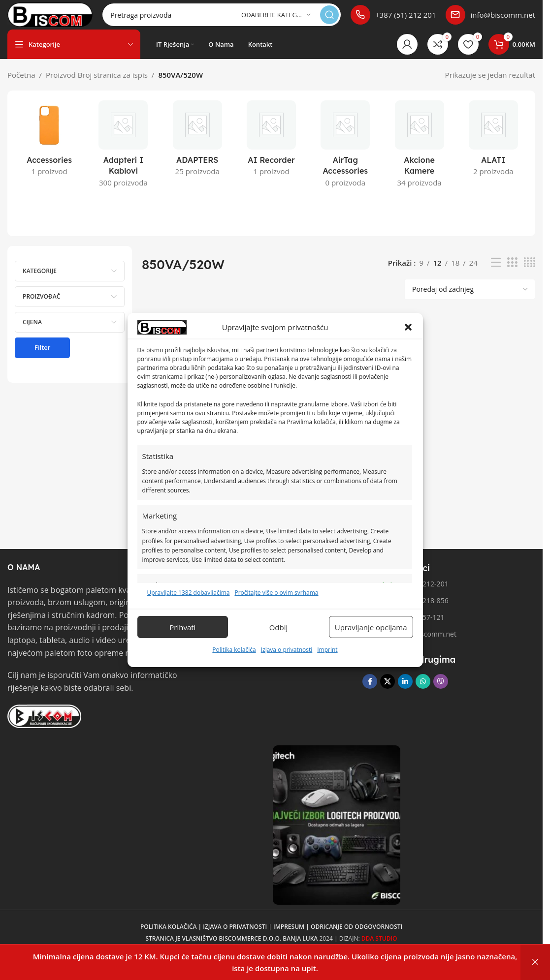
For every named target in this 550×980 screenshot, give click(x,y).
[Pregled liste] (496, 272)
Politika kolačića (234, 650)
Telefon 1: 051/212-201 (405, 594)
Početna (21, 85)
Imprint (327, 650)
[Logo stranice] (67, 19)
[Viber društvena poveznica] (441, 691)
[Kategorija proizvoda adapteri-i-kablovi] (123, 157)
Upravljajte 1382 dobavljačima (189, 593)
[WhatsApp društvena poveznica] (423, 691)
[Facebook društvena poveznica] (370, 691)
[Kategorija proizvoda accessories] (49, 151)
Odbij (279, 627)
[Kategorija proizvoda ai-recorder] (271, 151)
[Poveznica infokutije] (395, 20)
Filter (42, 357)
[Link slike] (44, 725)
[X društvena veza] (388, 691)
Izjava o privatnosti (287, 650)
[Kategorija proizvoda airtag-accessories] (345, 157)
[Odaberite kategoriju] (280, 20)
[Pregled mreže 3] (512, 272)
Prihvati (182, 627)
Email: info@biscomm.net (409, 644)
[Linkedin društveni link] (405, 691)
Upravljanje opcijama (371, 627)
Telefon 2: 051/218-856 (405, 610)
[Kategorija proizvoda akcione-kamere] (419, 157)
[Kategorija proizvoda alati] (493, 151)
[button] (408, 327)
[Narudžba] (470, 299)
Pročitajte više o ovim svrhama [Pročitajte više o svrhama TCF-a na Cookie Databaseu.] (276, 593)
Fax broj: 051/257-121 (403, 627)
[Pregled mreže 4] (530, 272)
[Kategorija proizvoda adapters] (197, 151)
